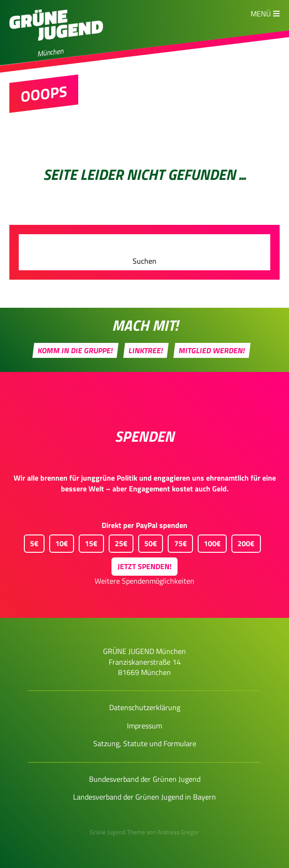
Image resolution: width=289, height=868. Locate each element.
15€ (88, 542)
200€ (243, 542)
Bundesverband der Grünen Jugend (145, 779)
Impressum (144, 726)
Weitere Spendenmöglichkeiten (144, 581)
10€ (59, 542)
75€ (177, 542)
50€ (148, 542)
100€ (209, 542)
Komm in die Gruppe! (75, 350)
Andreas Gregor (178, 832)
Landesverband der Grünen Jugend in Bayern (144, 797)
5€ (31, 542)
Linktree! (146, 350)
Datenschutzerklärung (145, 707)
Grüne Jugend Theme (118, 832)
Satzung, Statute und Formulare (145, 743)
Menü (261, 14)
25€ (118, 542)
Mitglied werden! (212, 350)
